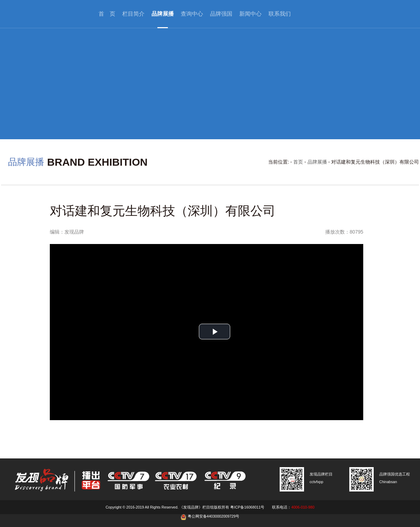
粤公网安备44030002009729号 (214, 516)
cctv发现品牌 (45, 14)
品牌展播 (163, 14)
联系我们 (280, 14)
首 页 (107, 14)
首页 (298, 162)
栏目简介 (133, 14)
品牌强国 (221, 14)
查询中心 (192, 14)
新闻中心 (250, 14)
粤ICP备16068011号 (247, 507)
